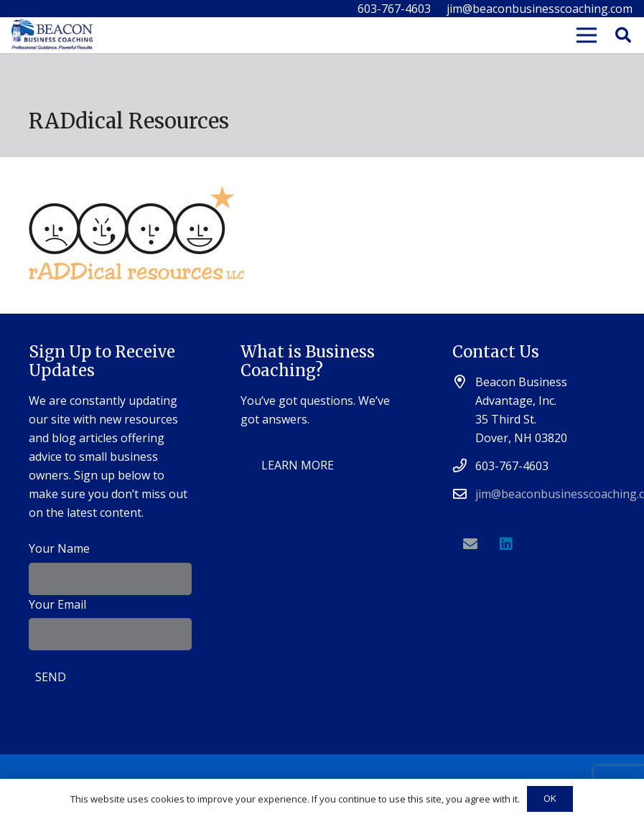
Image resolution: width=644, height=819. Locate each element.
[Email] (470, 544)
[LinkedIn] (506, 544)
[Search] (623, 36)
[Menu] (587, 35)
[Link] (52, 36)
